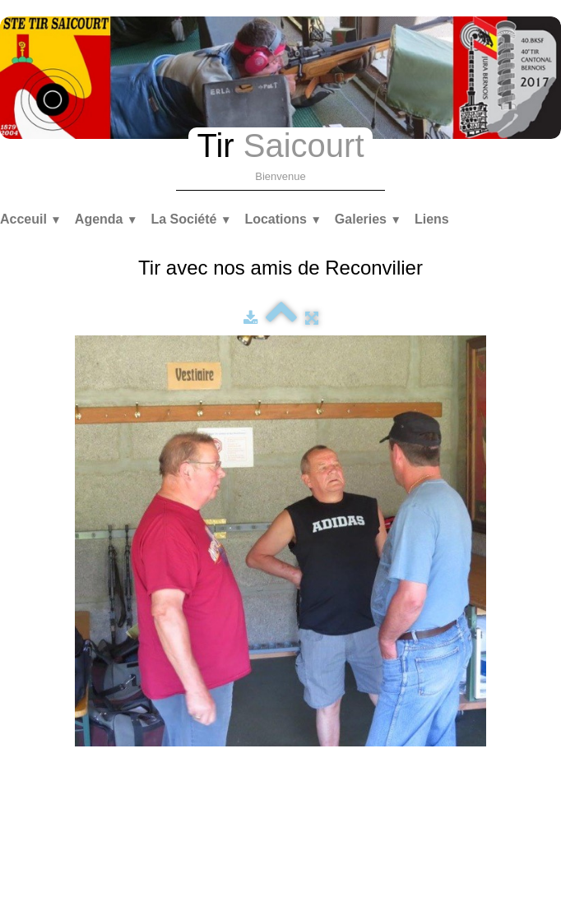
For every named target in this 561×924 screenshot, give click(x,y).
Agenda (107, 219)
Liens (432, 219)
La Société (191, 219)
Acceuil (31, 219)
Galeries (368, 219)
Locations (283, 219)
